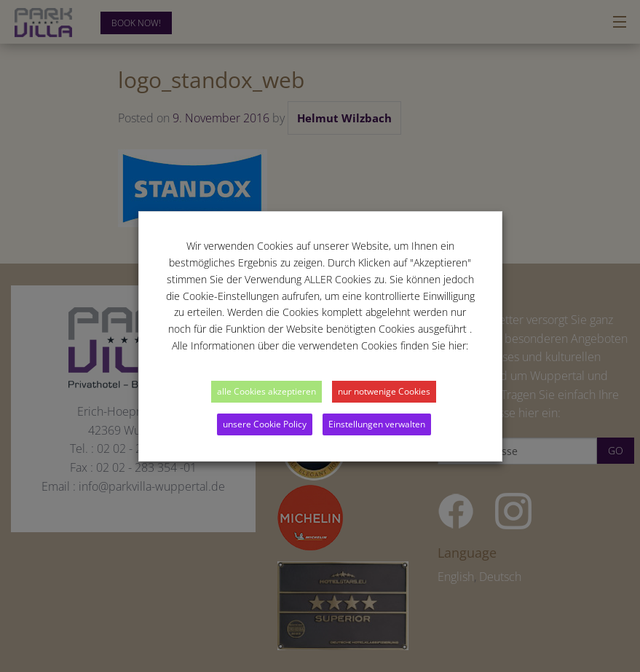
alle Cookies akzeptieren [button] (266, 391)
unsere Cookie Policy (265, 424)
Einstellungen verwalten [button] (377, 424)
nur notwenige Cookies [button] (384, 391)
